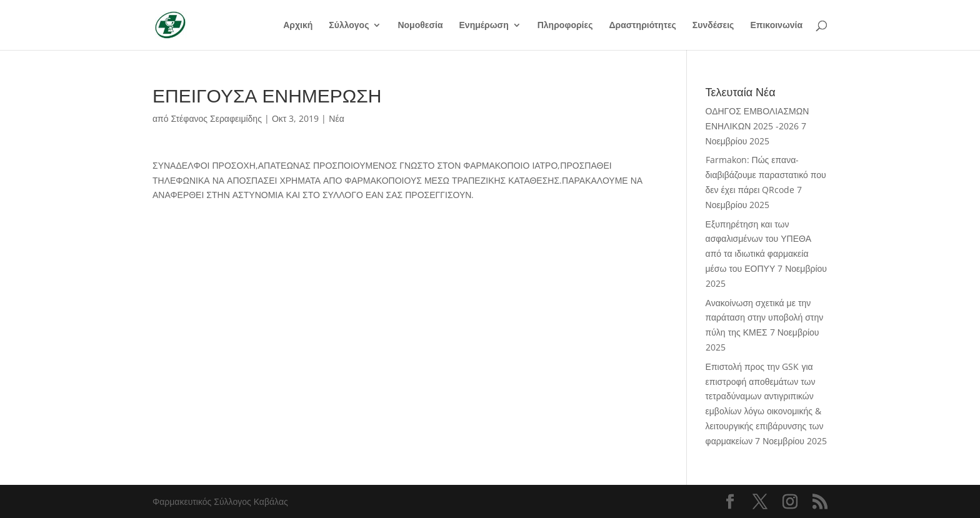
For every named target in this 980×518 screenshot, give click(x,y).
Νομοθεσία (420, 26)
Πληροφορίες (565, 26)
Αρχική (298, 26)
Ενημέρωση (484, 26)
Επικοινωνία (776, 26)
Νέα (336, 118)
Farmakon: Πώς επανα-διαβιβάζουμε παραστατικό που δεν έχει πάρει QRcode (766, 175)
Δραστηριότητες (642, 26)
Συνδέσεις (713, 26)
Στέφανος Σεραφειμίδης (217, 118)
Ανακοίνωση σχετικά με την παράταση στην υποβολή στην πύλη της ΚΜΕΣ (765, 318)
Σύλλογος (349, 26)
